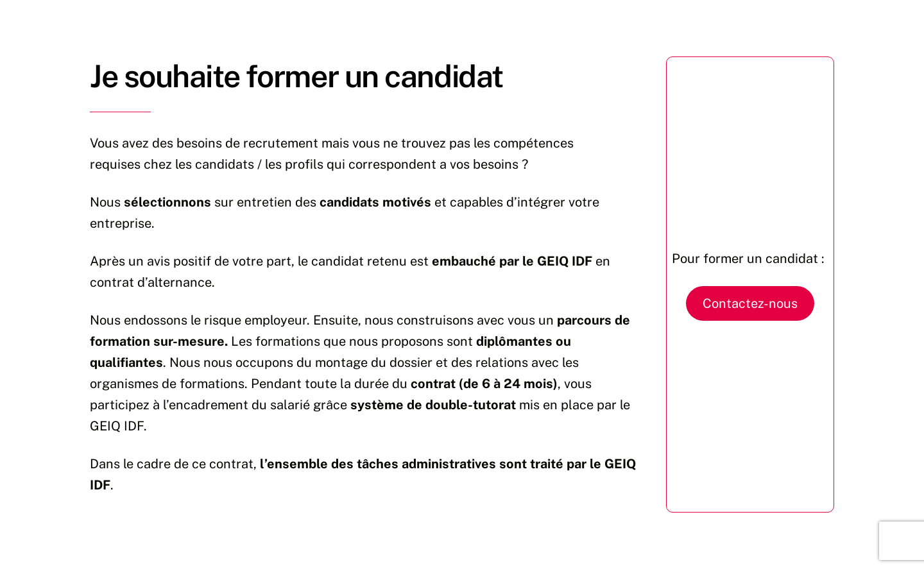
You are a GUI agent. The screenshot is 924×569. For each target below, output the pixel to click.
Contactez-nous (750, 303)
